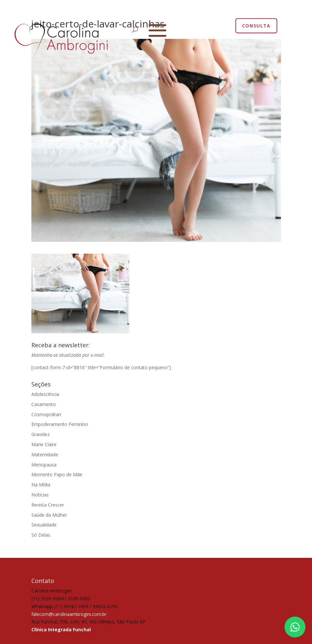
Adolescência (45, 394)
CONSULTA (256, 25)
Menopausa (44, 465)
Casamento (44, 404)
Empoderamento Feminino (60, 424)
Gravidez (41, 434)
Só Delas (41, 535)
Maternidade (45, 455)
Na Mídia (41, 485)
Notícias (40, 495)
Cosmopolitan (46, 414)
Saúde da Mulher (49, 515)
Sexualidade (44, 525)
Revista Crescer (48, 505)
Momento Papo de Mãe (57, 474)
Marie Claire (44, 444)
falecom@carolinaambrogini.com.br (69, 614)
